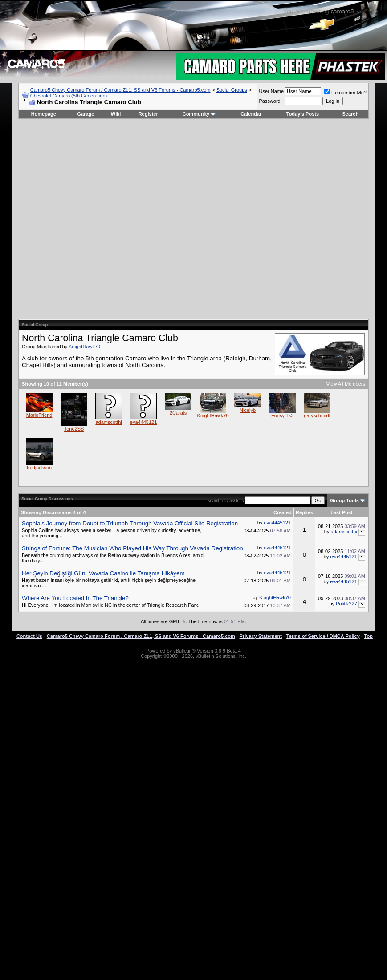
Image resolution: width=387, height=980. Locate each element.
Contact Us (29, 636)
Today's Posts (303, 114)
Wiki (116, 114)
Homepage (44, 114)
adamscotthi (108, 422)
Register (148, 114)
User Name (271, 91)
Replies (304, 512)
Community (199, 114)
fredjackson (39, 468)
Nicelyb (248, 410)
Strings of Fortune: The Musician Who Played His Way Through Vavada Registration (132, 548)
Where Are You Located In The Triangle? (75, 598)
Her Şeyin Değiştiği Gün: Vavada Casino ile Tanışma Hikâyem (103, 573)
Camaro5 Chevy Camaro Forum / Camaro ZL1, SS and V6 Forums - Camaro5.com (120, 90)
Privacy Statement (261, 636)
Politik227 (346, 604)
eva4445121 (144, 422)
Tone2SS (74, 429)
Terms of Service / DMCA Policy (323, 636)
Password (269, 101)
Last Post (342, 512)
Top (369, 636)
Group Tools (344, 500)
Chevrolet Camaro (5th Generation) (69, 96)
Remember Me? (345, 93)
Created (283, 512)
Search (351, 114)
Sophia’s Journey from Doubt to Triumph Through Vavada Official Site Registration (130, 523)
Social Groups (232, 90)
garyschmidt (317, 415)
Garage (86, 114)
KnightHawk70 (84, 347)
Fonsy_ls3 (282, 415)
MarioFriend (39, 415)
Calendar (251, 114)
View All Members (346, 384)
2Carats (178, 413)
